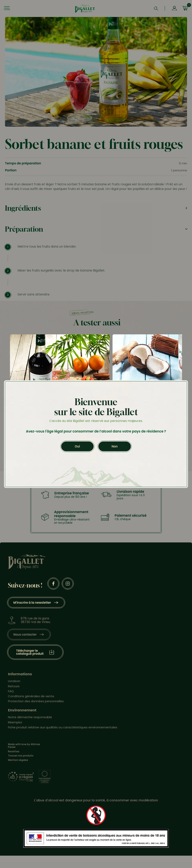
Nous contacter (25, 634)
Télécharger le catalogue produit (30, 652)
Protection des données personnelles (36, 701)
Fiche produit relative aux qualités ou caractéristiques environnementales (63, 727)
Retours (14, 686)
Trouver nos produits (21, 756)
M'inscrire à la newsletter (32, 603)
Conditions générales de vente (31, 696)
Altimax (35, 744)
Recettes (14, 751)
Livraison (14, 681)
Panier (12, 747)
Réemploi (15, 722)
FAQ (11, 691)
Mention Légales (18, 760)
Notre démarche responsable (30, 717)
